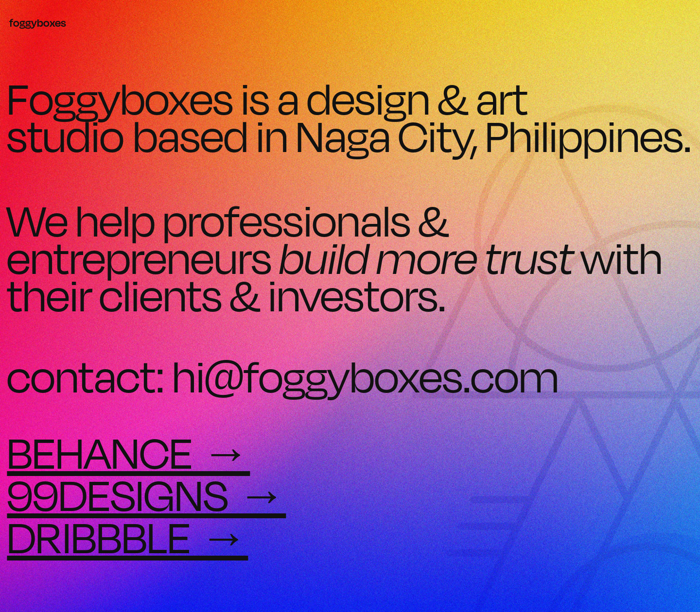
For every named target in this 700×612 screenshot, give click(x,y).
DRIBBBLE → (127, 537)
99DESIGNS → (146, 495)
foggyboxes (38, 23)
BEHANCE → (128, 453)
